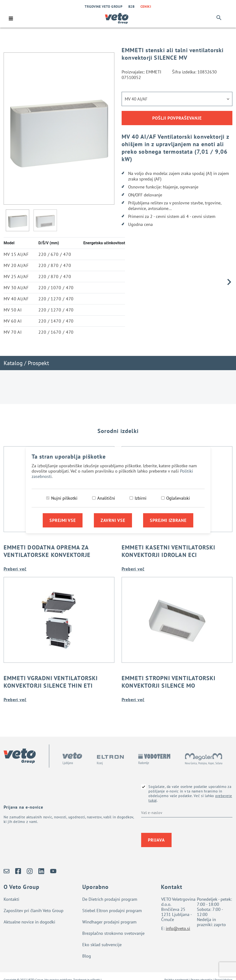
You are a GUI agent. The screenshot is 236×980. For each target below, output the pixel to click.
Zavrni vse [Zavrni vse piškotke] (113, 520)
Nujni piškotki (64, 498)
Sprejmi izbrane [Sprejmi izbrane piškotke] (168, 520)
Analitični (106, 498)
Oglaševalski (178, 498)
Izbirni (141, 498)
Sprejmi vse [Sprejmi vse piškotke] (63, 520)
